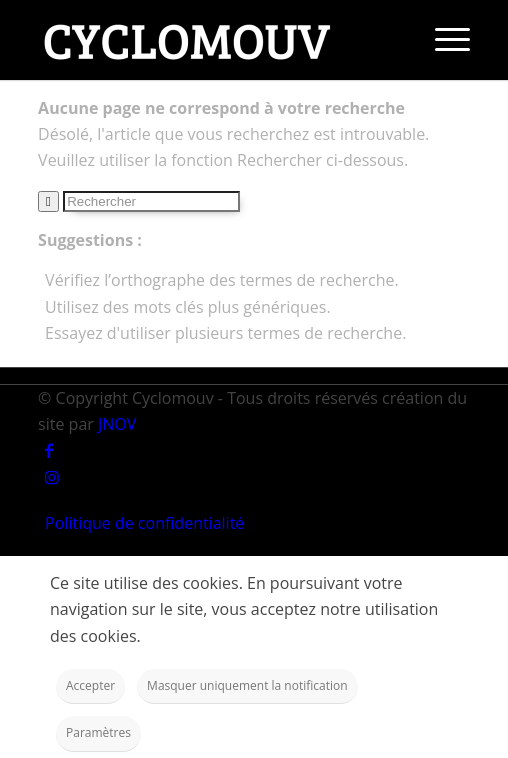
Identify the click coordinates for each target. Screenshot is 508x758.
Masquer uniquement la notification (247, 685)
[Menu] (442, 40)
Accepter (90, 685)
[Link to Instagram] (52, 477)
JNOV (117, 424)
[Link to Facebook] (49, 450)
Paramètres (98, 732)
